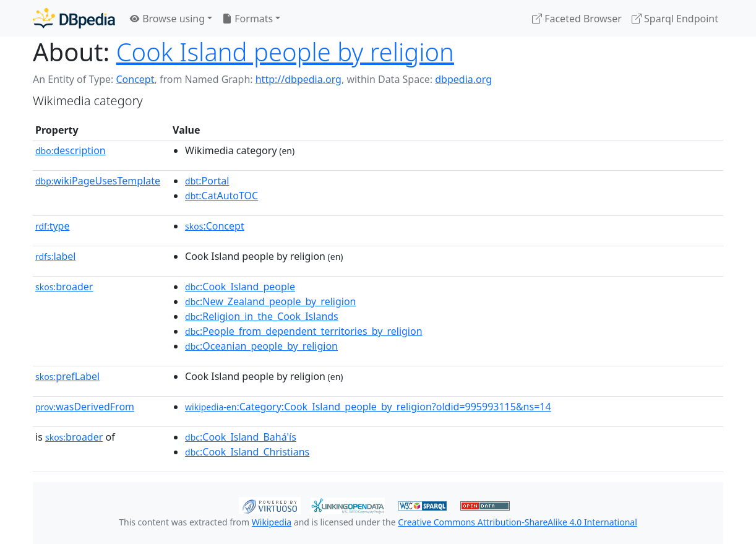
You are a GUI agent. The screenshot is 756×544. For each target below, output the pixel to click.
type (53, 226)
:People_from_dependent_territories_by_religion (304, 331)
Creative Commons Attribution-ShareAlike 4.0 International (517, 522)
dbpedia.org (463, 79)
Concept (135, 79)
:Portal (207, 181)
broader (64, 287)
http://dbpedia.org (299, 79)
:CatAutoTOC (221, 196)
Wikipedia (272, 522)
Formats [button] (247, 19)
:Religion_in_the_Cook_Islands (262, 316)
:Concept (215, 226)
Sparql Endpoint (675, 19)
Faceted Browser (577, 19)
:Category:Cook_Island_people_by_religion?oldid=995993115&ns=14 (368, 407)
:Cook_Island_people (240, 287)
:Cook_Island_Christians (247, 452)
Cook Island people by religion (285, 52)
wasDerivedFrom (85, 407)
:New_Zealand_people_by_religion (270, 301)
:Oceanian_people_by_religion (261, 346)
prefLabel (67, 376)
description (71, 150)
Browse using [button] (167, 19)
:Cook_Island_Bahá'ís (241, 437)
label (56, 256)
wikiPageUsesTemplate (98, 181)
